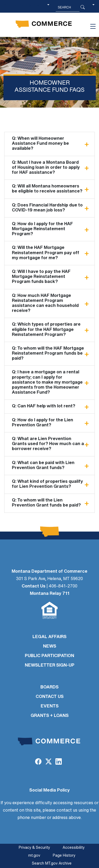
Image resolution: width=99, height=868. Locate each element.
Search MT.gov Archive (52, 864)
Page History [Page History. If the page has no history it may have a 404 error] (64, 856)
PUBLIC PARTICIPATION (49, 656)
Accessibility (74, 848)
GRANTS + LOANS (50, 716)
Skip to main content (23, 6)
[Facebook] (38, 762)
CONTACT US (50, 697)
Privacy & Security (34, 848)
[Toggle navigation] (93, 26)
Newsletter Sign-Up (50, 666)
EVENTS (50, 706)
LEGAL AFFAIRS (49, 637)
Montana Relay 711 (50, 594)
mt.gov (34, 856)
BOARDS (49, 687)
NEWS (50, 647)
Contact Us (34, 586)
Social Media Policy (49, 790)
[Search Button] (83, 7)
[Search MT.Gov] (68, 7)
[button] (93, 7)
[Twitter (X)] (48, 762)
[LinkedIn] (59, 762)
